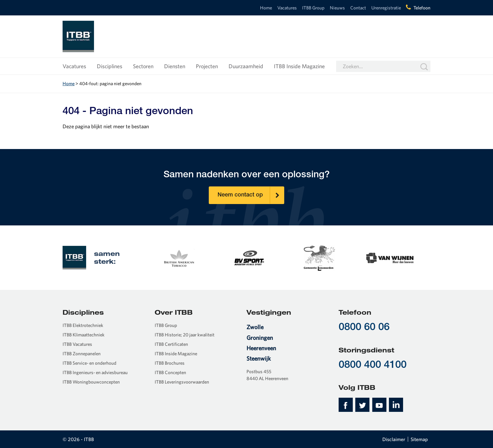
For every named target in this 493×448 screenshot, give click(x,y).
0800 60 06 (364, 328)
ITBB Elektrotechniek (83, 325)
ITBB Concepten (170, 372)
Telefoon (422, 8)
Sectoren (143, 66)
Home (266, 8)
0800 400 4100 (373, 365)
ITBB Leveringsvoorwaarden (182, 382)
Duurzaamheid (246, 66)
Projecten (207, 66)
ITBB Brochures (170, 363)
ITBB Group (313, 8)
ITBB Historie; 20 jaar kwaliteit (185, 335)
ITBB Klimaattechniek (83, 335)
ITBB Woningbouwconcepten (91, 382)
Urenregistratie (386, 8)
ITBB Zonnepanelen (82, 354)
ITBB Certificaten (171, 344)
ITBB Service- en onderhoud (89, 363)
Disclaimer (394, 439)
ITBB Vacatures (77, 344)
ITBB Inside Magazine (299, 66)
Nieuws (337, 8)
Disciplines (110, 66)
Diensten (175, 66)
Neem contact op (251, 195)
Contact (358, 8)
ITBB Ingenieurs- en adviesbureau (95, 372)
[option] (179, 257)
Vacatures (287, 8)
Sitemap (419, 439)
